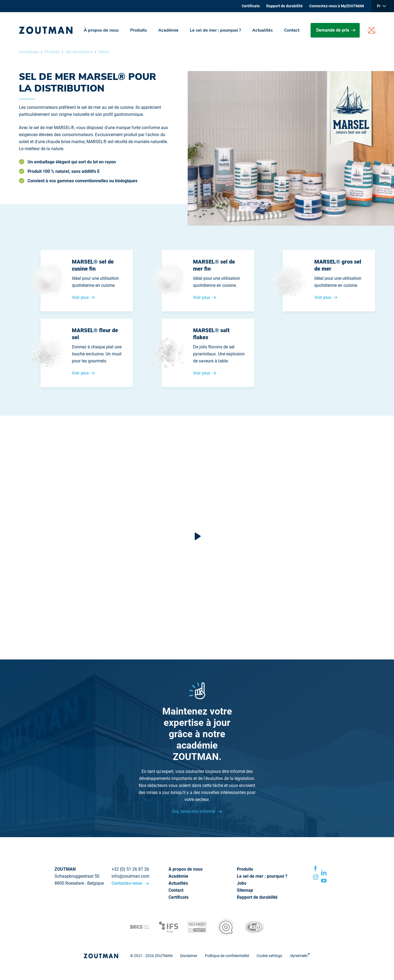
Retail (104, 52)
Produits (139, 30)
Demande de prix (336, 30)
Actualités (262, 30)
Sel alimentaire (79, 52)
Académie (168, 30)
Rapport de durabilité (284, 6)
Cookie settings (269, 956)
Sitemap (245, 890)
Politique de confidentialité (227, 956)
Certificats (251, 6)
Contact (292, 30)
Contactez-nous (127, 883)
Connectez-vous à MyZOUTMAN (337, 6)
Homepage (29, 52)
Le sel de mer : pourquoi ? (215, 30)
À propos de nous (101, 30)
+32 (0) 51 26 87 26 (130, 869)
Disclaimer (189, 956)
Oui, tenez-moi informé (194, 811)
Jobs (242, 883)
